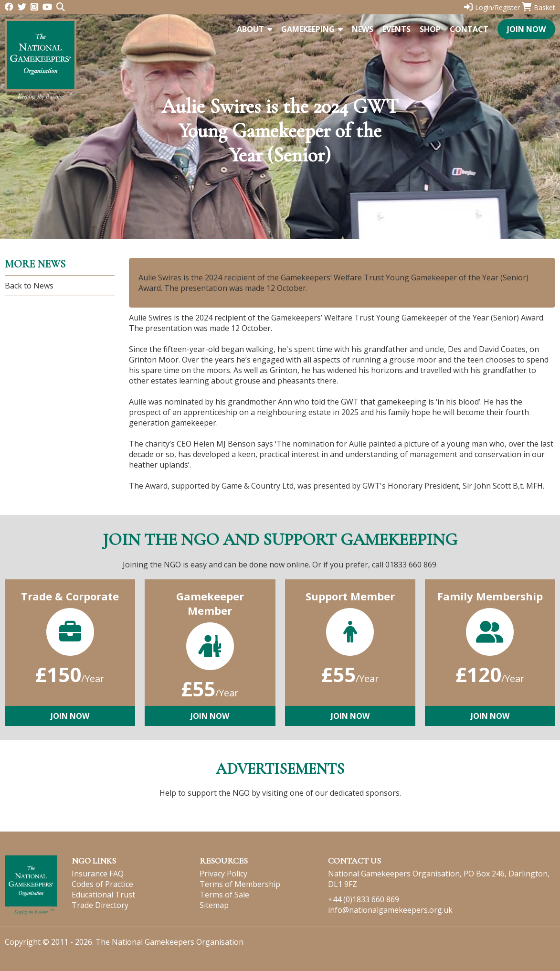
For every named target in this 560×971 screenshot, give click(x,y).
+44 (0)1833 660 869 (364, 899)
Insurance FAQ (98, 874)
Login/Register (492, 7)
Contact (469, 29)
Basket (539, 7)
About (254, 29)
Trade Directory (100, 905)
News (363, 29)
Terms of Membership (240, 884)
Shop (430, 29)
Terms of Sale (224, 895)
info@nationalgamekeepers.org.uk (390, 910)
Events (396, 29)
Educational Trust (103, 895)
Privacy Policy (223, 874)
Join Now (526, 29)
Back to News (29, 286)
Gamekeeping (312, 29)
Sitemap (214, 905)
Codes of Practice (102, 884)
